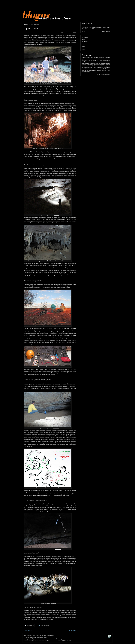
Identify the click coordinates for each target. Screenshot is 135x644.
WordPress (39, 635)
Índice (83, 40)
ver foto (84, 32)
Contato (84, 50)
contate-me (107, 74)
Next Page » (72, 630)
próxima (108, 32)
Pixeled (52, 635)
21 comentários (30, 626)
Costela (34, 635)
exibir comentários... (45, 626)
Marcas (84, 48)
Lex (62, 32)
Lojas (83, 45)
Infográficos (85, 41)
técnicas (75, 32)
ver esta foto (54, 84)
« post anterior (28, 630)
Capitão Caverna (32, 28)
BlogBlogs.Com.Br (36, 637)
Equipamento (85, 43)
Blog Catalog (44, 637)
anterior (104, 32)
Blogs (83, 46)
